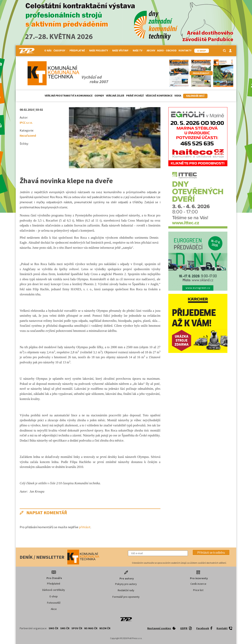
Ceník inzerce (198, 584)
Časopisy (61, 51)
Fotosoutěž (54, 603)
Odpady (99, 96)
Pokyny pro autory (126, 584)
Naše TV (139, 51)
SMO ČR (53, 628)
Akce (54, 609)
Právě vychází (135, 96)
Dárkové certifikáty (54, 590)
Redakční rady (126, 590)
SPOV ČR (77, 628)
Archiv (151, 51)
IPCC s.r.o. (26, 122)
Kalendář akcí (195, 96)
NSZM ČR (105, 628)
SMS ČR (65, 628)
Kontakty (185, 51)
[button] (211, 552)
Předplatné (78, 51)
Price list (198, 590)
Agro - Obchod (167, 51)
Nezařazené (28, 135)
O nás (48, 51)
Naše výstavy (121, 51)
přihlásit (85, 527)
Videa (178, 96)
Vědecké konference (159, 96)
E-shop (54, 596)
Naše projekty (100, 51)
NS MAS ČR (91, 628)
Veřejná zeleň (115, 96)
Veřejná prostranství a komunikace (69, 96)
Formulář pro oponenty (126, 597)
